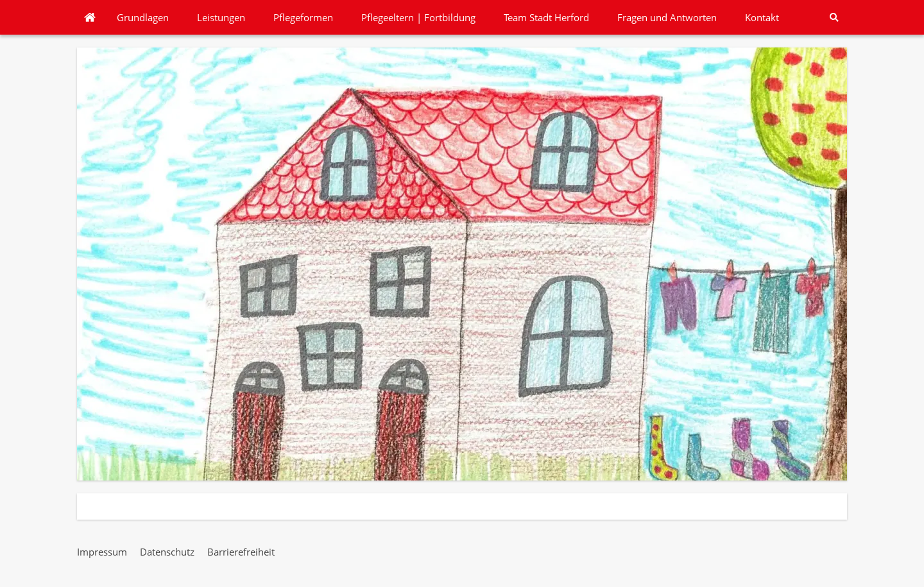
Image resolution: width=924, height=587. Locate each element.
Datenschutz (167, 552)
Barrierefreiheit (241, 552)
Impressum (102, 552)
